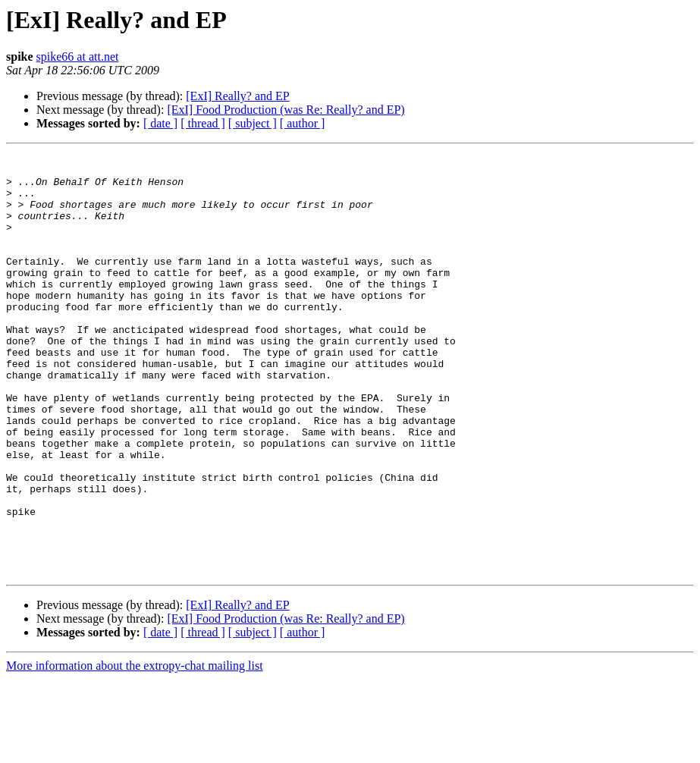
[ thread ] (203, 123)
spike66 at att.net (78, 57)
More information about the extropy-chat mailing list (135, 750)
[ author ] (303, 123)
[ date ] (160, 123)
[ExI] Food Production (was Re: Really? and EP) (286, 110)
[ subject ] (253, 123)
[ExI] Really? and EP (237, 96)
